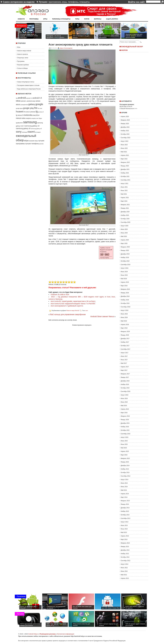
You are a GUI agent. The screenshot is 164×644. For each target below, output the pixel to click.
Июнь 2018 (124, 317)
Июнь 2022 (124, 148)
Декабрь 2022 (125, 127)
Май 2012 (124, 575)
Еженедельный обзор (132, 47)
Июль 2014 (124, 483)
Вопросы (98, 19)
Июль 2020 (124, 229)
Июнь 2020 (124, 233)
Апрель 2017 (125, 367)
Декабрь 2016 (125, 381)
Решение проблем (23, 65)
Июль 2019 (124, 272)
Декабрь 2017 (125, 339)
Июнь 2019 (124, 275)
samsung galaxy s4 (32, 126)
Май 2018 (124, 321)
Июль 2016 (124, 399)
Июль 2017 (124, 356)
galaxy (32, 104)
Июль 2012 (124, 568)
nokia (23, 118)
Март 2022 (124, 159)
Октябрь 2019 (125, 261)
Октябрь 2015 (125, 430)
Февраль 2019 (125, 289)
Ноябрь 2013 (125, 511)
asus (18, 104)
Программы (34, 19)
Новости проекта (22, 54)
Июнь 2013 (124, 529)
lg (37, 112)
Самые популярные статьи (26, 82)
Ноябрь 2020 (125, 215)
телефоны (73, 2)
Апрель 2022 (125, 155)
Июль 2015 (124, 441)
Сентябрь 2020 (126, 222)
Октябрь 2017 (125, 346)
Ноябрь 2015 (125, 427)
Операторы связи (23, 58)
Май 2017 (124, 363)
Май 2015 (124, 448)
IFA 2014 (26, 112)
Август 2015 (124, 437)
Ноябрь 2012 (125, 554)
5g (17, 98)
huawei (20, 112)
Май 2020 (124, 236)
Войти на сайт (136, 2)
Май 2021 (124, 194)
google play (28, 108)
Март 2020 (124, 243)
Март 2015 (124, 455)
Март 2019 (124, 286)
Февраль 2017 (125, 374)
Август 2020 (124, 226)
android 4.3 (29, 98)
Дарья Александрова (66, 48)
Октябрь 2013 (125, 515)
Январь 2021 (125, 208)
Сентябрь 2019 (126, 265)
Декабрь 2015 (125, 423)
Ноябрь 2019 (125, 258)
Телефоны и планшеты (61, 19)
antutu (38, 101)
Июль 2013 (124, 525)
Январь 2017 (125, 377)
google (39, 104)
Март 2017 (124, 370)
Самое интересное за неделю (19, 2)
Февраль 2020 (125, 247)
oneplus (28, 118)
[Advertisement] (68, 264)
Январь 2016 (125, 420)
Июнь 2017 (124, 360)
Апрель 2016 (125, 409)
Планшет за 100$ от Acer (60, 294)
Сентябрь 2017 (126, 349)
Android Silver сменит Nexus (102, 316)
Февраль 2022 (125, 162)
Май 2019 (124, 279)
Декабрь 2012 (125, 550)
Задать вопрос (112, 19)
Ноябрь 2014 (125, 469)
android (22, 98)
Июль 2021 (124, 187)
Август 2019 (124, 268)
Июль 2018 (124, 314)
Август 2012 (124, 564)
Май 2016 (124, 406)
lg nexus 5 (20, 115)
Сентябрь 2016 (126, 391)
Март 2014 (124, 497)
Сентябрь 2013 (126, 518)
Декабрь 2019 (125, 254)
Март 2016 (124, 413)
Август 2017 (124, 353)
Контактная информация (66, 634)
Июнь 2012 (124, 571)
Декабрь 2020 (125, 212)
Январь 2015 (125, 462)
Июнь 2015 (124, 444)
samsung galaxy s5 (23, 128)
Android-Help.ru (33, 634)
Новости (21, 19)
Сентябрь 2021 (126, 180)
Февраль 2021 (125, 205)
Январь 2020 (125, 250)
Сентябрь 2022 (126, 138)
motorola (28, 115)
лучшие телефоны (32, 144)
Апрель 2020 (125, 240)
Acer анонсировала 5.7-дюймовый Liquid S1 (67, 306)
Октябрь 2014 (125, 473)
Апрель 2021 (125, 198)
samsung (30, 122)
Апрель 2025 (125, 117)
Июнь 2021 (124, 191)
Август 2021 (124, 184)
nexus (19, 118)
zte (36, 132)
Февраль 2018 (125, 332)
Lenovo (33, 112)
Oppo (40, 118)
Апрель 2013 (125, 536)
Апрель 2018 (125, 325)
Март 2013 (124, 540)
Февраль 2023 (125, 120)
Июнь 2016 (124, 402)
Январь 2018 (125, 335)
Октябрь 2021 (125, 176)
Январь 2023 (125, 124)
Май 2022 (124, 152)
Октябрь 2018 (125, 303)
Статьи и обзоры (22, 68)
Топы (77, 19)
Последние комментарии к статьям (28, 85)
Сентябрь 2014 (126, 476)
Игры (45, 19)
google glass (19, 108)
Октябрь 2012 (125, 557)
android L (24, 101)
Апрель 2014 (125, 494)
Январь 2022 (125, 166)
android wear (31, 101)
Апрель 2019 (125, 282)
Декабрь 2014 (125, 465)
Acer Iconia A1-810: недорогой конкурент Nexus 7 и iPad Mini (73, 304)
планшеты (85, 2)
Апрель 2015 (125, 451)
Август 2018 (124, 310)
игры (64, 2)
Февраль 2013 (125, 543)
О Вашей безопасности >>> (128, 109)
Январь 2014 (125, 504)
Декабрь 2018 (125, 296)
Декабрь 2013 (125, 508)
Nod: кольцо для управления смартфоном (68, 314)
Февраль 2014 (125, 501)
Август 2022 (124, 141)
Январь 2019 (125, 293)
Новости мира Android (24, 51)
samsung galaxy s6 (36, 129)
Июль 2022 (124, 145)
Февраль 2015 (125, 458)
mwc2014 (36, 115)
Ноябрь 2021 (125, 173)
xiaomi (31, 132)
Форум (87, 19)
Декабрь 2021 (125, 169)
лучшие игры (33, 141)
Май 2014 (124, 490)
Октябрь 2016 (125, 388)
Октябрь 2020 (125, 219)
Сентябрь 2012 (126, 561)
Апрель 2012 (125, 578)
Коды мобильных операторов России (29, 89)
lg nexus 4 (41, 112)
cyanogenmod (24, 105)
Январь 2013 (125, 547)
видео (39, 132)
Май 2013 (124, 532)
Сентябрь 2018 (126, 307)
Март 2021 (124, 201)
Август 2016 (124, 395)
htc (36, 108)
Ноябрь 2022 (125, 131)
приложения (55, 2)
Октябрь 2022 (125, 134)
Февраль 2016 (125, 416)
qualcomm (19, 123)
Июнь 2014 (124, 487)
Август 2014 (124, 480)
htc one (40, 108)
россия (41, 144)
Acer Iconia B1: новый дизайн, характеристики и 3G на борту (73, 301)
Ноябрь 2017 (125, 342)
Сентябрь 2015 (126, 434)
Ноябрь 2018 (125, 300)
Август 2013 (124, 522)
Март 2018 (124, 328)
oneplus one (35, 118)
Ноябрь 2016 (125, 384)
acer (87, 311)
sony (19, 132)
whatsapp (24, 132)
